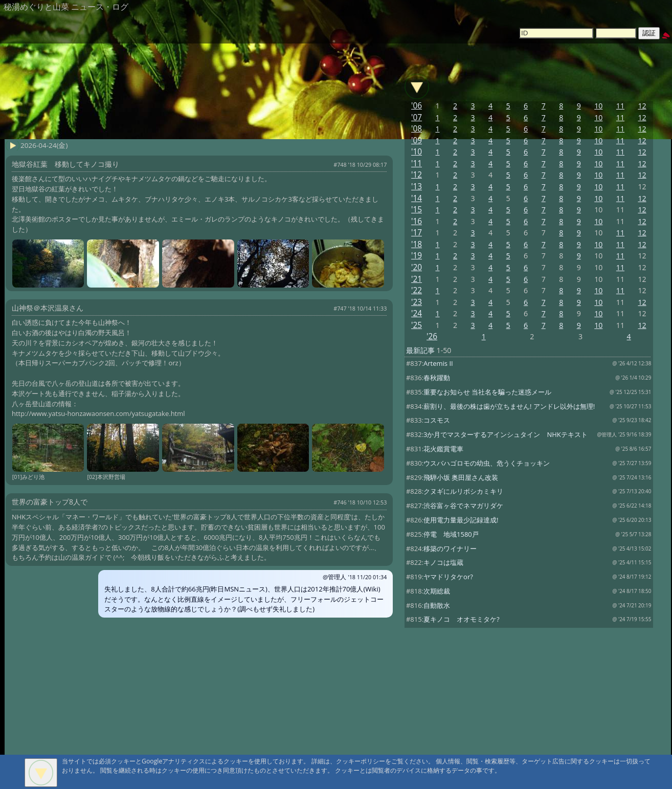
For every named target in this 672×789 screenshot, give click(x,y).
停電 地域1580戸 (451, 534)
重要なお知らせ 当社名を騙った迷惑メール (487, 392)
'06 (417, 106)
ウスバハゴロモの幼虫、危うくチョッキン (487, 463)
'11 (417, 163)
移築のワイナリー (450, 549)
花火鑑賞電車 (443, 449)
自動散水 (437, 605)
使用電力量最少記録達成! (461, 520)
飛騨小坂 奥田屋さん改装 (461, 477)
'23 (417, 302)
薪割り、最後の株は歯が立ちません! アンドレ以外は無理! (509, 406)
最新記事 (420, 350)
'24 (417, 313)
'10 (417, 152)
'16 (417, 221)
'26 (432, 336)
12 (642, 106)
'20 (417, 267)
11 (620, 106)
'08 (417, 129)
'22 (417, 290)
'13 (417, 187)
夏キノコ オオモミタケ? (462, 619)
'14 (417, 198)
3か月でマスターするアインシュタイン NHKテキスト (506, 434)
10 (598, 106)
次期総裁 (437, 591)
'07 (417, 117)
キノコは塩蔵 (443, 562)
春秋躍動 (437, 378)
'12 (417, 175)
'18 (417, 244)
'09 (417, 140)
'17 (417, 233)
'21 (417, 279)
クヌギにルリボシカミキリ (463, 491)
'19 (417, 256)
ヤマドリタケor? (448, 577)
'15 (417, 210)
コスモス (437, 420)
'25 (417, 325)
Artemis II (438, 363)
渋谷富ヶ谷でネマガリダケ (463, 506)
